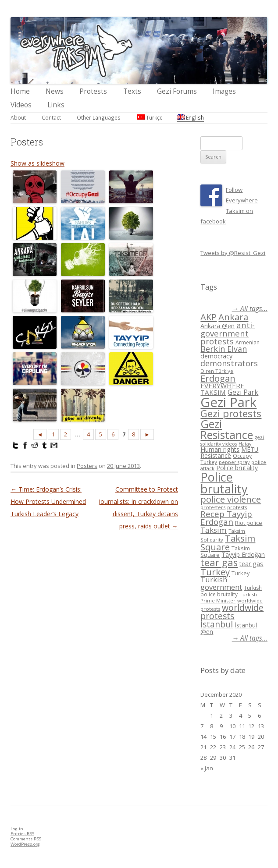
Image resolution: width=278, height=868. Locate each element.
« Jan (207, 768)
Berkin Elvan (224, 349)
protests (237, 507)
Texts (132, 91)
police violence (231, 499)
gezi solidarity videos (232, 441)
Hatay (245, 444)
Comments (26, 839)
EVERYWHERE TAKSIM (222, 389)
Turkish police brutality (231, 591)
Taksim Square (228, 542)
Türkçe (150, 117)
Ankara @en (217, 326)
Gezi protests (231, 413)
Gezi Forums (177, 91)
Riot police (249, 523)
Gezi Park (243, 392)
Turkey (215, 572)
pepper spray (234, 462)
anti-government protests (228, 333)
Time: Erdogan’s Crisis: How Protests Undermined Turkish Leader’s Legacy (48, 501)
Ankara (233, 317)
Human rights (220, 449)
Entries (22, 834)
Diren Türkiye (217, 371)
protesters (213, 507)
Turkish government (221, 583)
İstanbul (217, 624)
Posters (87, 466)
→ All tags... (250, 309)
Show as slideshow (37, 163)
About (18, 117)
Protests (93, 91)
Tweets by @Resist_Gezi (233, 253)
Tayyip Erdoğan (243, 554)
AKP (208, 317)
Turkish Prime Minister (229, 597)
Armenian (248, 342)
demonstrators (229, 363)
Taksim (214, 530)
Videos (21, 105)
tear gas (219, 562)
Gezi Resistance (227, 429)
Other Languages (99, 117)
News (55, 91)
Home (20, 91)
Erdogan (218, 378)
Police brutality (237, 468)
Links (56, 105)
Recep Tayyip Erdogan (226, 518)
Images (224, 91)
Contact (51, 117)
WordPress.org (25, 844)
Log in (17, 829)
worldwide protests (232, 612)
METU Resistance (229, 452)
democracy (216, 356)
